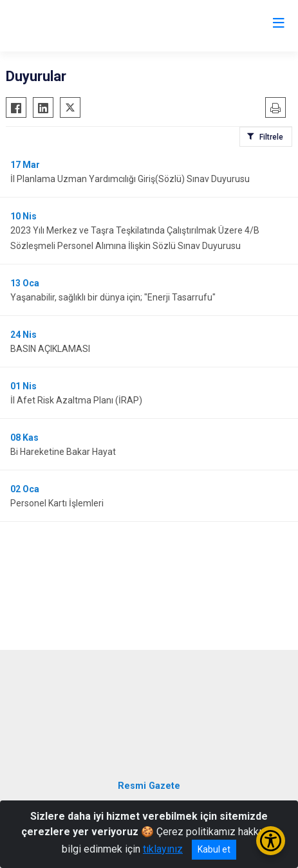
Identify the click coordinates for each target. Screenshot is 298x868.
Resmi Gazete (149, 786)
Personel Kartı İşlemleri (57, 503)
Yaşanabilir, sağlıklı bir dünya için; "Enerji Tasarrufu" (113, 297)
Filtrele (271, 137)
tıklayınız (163, 849)
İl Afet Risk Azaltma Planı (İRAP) (76, 400)
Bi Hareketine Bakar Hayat (63, 452)
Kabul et (214, 849)
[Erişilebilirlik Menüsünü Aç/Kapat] (271, 841)
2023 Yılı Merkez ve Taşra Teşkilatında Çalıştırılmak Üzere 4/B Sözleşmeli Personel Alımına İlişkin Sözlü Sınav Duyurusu (135, 238)
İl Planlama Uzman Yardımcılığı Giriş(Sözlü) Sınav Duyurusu (130, 179)
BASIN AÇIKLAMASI (50, 349)
